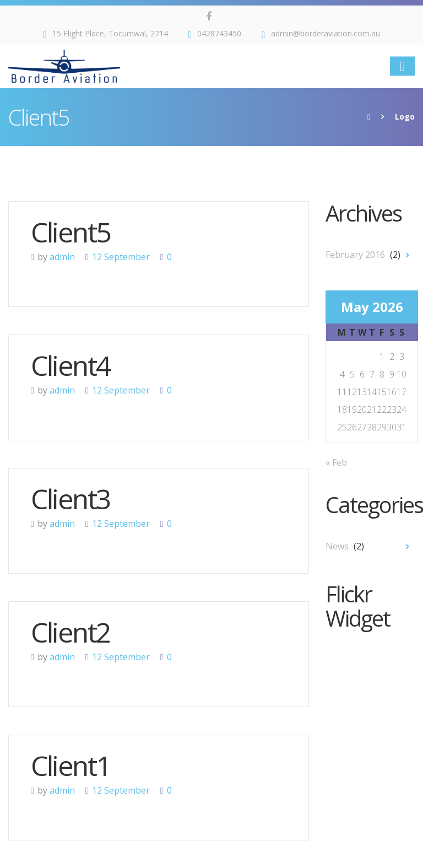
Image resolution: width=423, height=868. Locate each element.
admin (62, 257)
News (337, 546)
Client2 (71, 632)
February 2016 (355, 255)
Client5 (71, 232)
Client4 (71, 365)
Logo (405, 117)
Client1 (71, 765)
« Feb (336, 462)
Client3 (71, 499)
